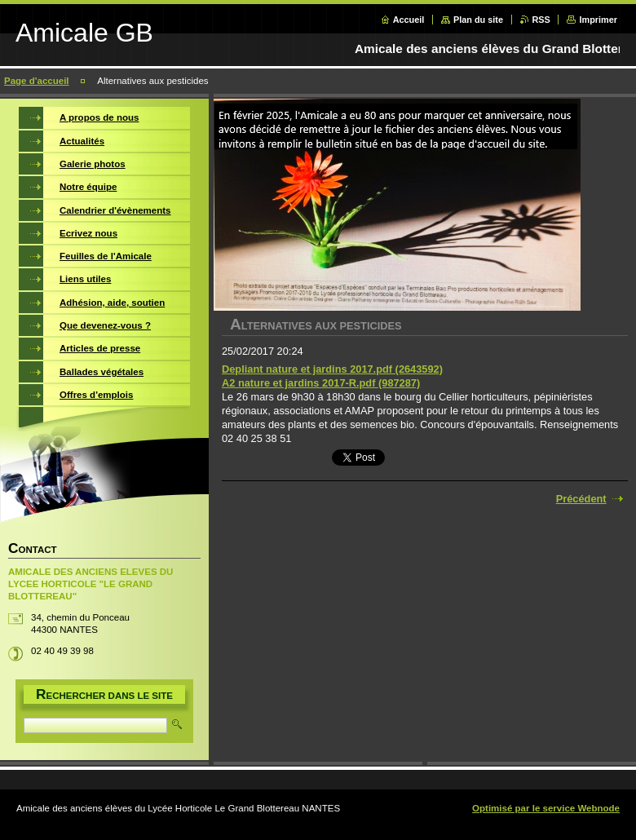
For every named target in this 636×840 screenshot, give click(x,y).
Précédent (581, 499)
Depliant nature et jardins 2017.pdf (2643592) (332, 369)
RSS (541, 20)
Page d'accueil (37, 81)
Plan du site (478, 20)
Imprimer (598, 20)
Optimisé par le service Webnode (546, 808)
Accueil (409, 20)
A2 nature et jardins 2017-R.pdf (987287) (321, 383)
